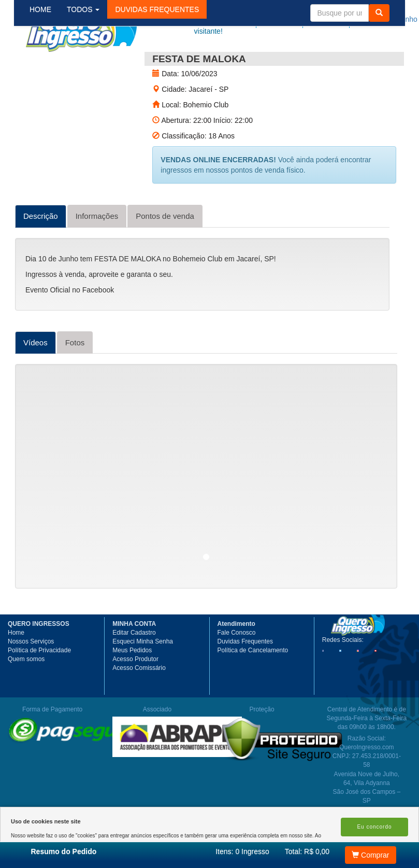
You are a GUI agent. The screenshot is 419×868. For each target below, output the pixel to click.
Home (16, 670)
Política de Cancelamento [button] (253, 688)
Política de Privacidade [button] (39, 688)
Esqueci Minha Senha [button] (143, 679)
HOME (49, 62)
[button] (165, 62)
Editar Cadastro (134, 670)
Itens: (242, 851)
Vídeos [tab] (35, 380)
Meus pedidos (298, 19)
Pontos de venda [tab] (165, 253)
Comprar (370, 855)
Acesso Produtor (135, 696)
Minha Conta (343, 19)
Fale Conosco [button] (237, 670)
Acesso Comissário (139, 705)
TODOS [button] (91, 62)
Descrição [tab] (41, 253)
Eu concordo (374, 827)
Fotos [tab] (75, 380)
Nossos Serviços (31, 679)
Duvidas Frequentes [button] (245, 679)
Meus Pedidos (132, 688)
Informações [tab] (97, 253)
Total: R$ (307, 851)
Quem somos (26, 696)
